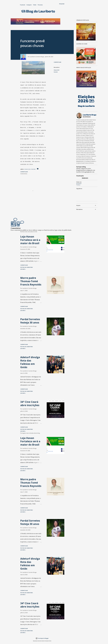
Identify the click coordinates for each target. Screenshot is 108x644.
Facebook (23, 5)
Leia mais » (23, 269)
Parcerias (40, 5)
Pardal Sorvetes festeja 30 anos (30, 321)
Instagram (29, 5)
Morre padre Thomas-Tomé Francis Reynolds (31, 281)
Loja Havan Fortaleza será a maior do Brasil (30, 240)
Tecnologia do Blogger (42, 638)
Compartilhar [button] (57, 62)
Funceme (56, 72)
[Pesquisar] (62, 4)
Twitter (35, 5)
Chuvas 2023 (57, 70)
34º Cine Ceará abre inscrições (30, 404)
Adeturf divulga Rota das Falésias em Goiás (30, 362)
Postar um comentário (27, 267)
